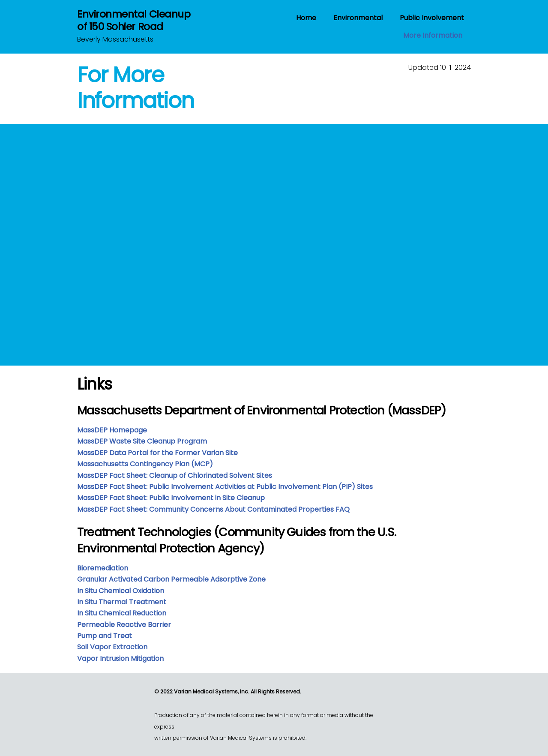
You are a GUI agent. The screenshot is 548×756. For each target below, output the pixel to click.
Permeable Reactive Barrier (124, 625)
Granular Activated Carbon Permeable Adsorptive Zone (171, 579)
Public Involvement (432, 18)
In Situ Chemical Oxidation (121, 591)
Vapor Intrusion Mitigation (120, 658)
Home (306, 18)
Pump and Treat (105, 636)
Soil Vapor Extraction (112, 647)
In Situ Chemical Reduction (122, 613)
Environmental (358, 18)
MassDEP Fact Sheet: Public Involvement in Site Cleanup (171, 498)
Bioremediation (103, 568)
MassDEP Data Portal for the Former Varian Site (157, 453)
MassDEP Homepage (112, 430)
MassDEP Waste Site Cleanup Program (142, 441)
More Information (433, 35)
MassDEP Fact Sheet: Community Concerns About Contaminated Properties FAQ (213, 509)
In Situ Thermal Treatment (122, 602)
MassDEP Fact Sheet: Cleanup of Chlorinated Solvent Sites (175, 475)
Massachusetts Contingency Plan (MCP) (145, 464)
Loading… (172, 240)
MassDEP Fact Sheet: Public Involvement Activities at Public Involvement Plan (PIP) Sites (225, 487)
